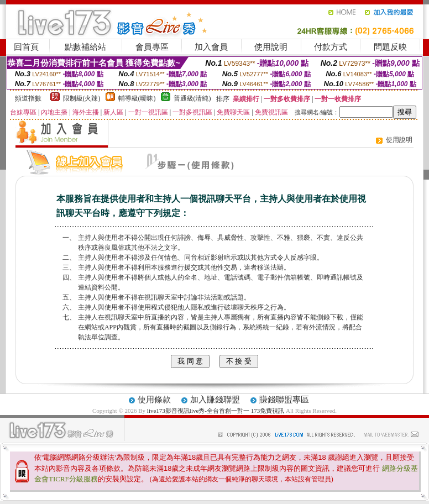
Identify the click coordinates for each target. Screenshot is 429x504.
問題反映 (390, 47)
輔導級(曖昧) (137, 98)
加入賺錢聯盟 (215, 400)
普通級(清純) (192, 98)
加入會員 (211, 47)
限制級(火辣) (82, 98)
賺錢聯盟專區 (284, 400)
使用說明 (271, 47)
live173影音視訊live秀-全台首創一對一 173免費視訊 (216, 411)
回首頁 (26, 47)
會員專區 (152, 47)
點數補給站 (85, 47)
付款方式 (331, 47)
